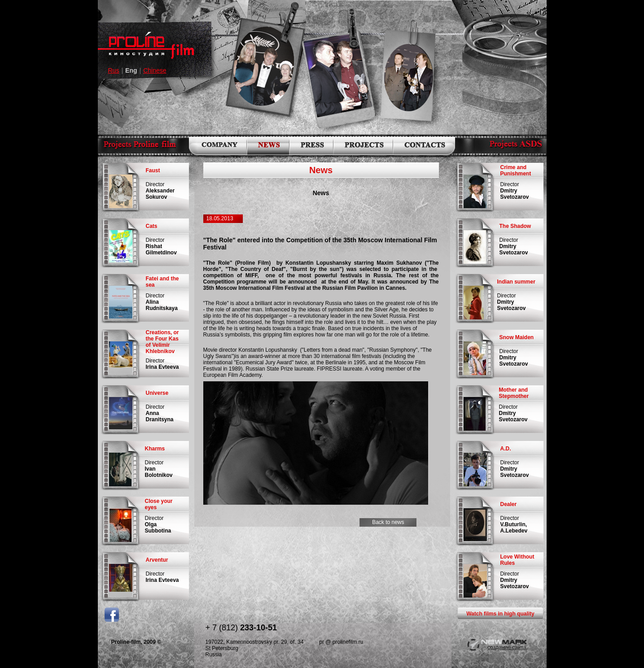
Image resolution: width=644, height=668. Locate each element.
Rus (114, 70)
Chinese (155, 70)
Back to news (385, 522)
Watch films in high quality (500, 614)
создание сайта (507, 647)
